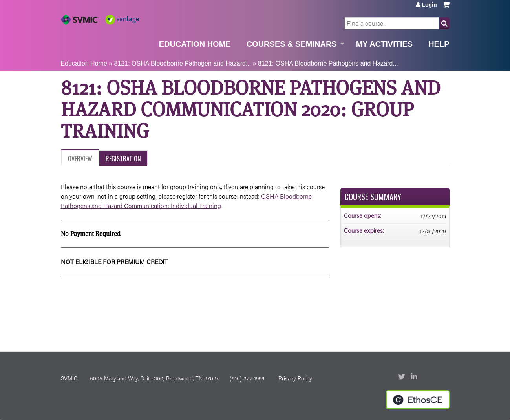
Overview (80, 159)
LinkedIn (415, 377)
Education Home (195, 44)
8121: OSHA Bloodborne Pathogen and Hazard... (183, 63)
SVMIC (69, 378)
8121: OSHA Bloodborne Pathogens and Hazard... (328, 63)
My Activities (384, 44)
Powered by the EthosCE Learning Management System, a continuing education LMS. (418, 400)
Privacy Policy (295, 378)
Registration (123, 159)
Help (439, 44)
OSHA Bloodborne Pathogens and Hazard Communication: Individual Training (186, 201)
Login (429, 5)
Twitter (402, 377)
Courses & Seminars (292, 44)
